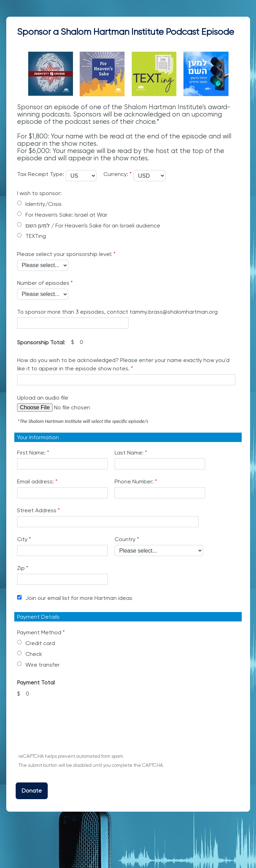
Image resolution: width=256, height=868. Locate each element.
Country (125, 539)
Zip (21, 568)
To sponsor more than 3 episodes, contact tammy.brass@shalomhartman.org (117, 312)
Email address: (36, 481)
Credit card (40, 643)
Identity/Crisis (44, 204)
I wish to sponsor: (39, 193)
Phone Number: (134, 481)
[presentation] (69, 729)
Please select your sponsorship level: (65, 254)
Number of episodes (43, 283)
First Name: (31, 453)
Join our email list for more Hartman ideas (79, 598)
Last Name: (129, 453)
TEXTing (36, 236)
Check (34, 654)
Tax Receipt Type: (41, 174)
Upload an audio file (43, 398)
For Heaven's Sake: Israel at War (66, 215)
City (22, 539)
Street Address (37, 510)
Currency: (116, 174)
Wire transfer (42, 665)
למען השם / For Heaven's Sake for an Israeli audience (94, 226)
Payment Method (39, 632)
